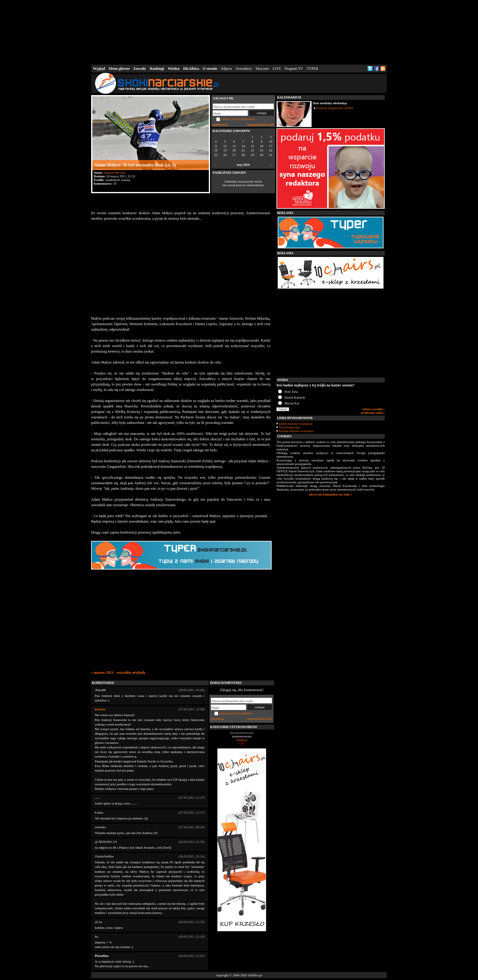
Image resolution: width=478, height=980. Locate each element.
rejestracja (220, 124)
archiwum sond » (373, 413)
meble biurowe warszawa (296, 424)
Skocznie (262, 69)
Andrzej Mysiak (114, 172)
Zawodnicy (244, 69)
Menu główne (119, 69)
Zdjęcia (227, 69)
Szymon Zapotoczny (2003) (335, 108)
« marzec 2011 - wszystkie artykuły (118, 673)
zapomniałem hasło (261, 124)
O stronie (210, 69)
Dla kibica (191, 69)
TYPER (312, 69)
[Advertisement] (239, 32)
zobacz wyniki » (374, 409)
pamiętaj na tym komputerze (238, 119)
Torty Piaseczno (289, 427)
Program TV (294, 69)
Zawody (140, 69)
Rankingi (157, 69)
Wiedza (173, 69)
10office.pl (255, 975)
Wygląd (99, 69)
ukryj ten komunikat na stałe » (331, 494)
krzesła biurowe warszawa (296, 431)
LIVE (277, 69)
